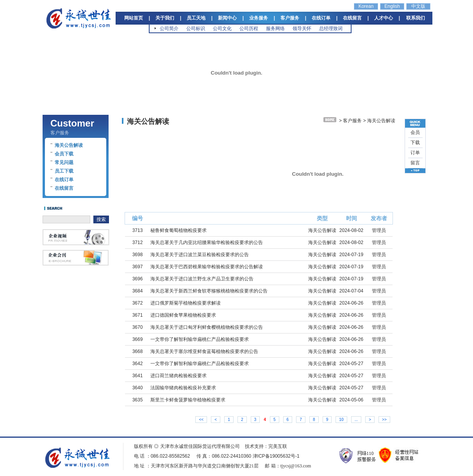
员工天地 (196, 18)
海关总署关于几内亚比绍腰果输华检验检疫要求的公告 (207, 242)
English (392, 6)
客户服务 (290, 18)
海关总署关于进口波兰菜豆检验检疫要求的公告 (200, 255)
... (356, 420)
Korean (366, 6)
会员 (415, 132)
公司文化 (222, 29)
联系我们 (416, 18)
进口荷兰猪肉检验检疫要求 (178, 376)
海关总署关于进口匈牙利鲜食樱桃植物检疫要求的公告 (207, 327)
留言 (415, 163)
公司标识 (196, 29)
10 (341, 420)
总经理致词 (331, 29)
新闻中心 (227, 18)
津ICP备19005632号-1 (276, 456)
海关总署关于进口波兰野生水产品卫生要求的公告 (202, 279)
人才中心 (384, 18)
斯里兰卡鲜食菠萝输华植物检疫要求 (188, 400)
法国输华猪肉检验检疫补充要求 (183, 388)
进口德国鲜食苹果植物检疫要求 (183, 315)
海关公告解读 (69, 145)
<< (201, 420)
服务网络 (275, 29)
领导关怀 (302, 29)
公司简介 (169, 29)
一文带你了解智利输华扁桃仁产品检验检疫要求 (200, 339)
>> (384, 420)
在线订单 (321, 18)
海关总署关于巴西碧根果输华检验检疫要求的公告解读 (207, 267)
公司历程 (249, 29)
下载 (415, 143)
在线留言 (352, 18)
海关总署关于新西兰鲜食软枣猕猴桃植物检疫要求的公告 (209, 291)
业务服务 (259, 18)
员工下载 (64, 171)
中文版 (418, 6)
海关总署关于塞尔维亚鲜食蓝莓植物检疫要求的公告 (204, 351)
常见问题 (64, 162)
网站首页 (134, 18)
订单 (415, 153)
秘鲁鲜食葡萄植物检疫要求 (178, 230)
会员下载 (64, 154)
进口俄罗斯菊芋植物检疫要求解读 (186, 303)
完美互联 (278, 446)
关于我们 (165, 18)
